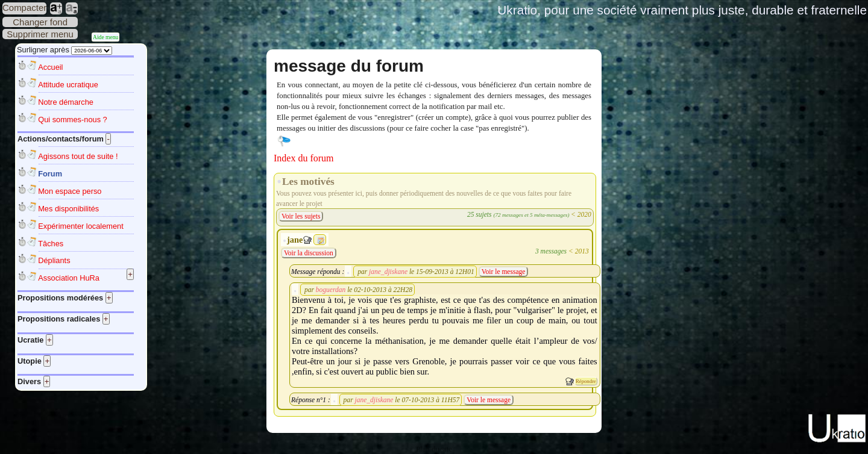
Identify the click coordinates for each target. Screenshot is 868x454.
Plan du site (434, 449)
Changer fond (40, 22)
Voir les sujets (301, 216)
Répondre (586, 381)
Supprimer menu (40, 34)
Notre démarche (66, 102)
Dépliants (54, 260)
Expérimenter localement (81, 226)
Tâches (51, 244)
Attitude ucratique (68, 85)
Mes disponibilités (68, 209)
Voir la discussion (309, 253)
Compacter (24, 8)
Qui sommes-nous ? (73, 120)
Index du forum (304, 158)
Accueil (50, 67)
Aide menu (105, 37)
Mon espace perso (70, 191)
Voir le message (504, 272)
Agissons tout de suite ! (78, 156)
